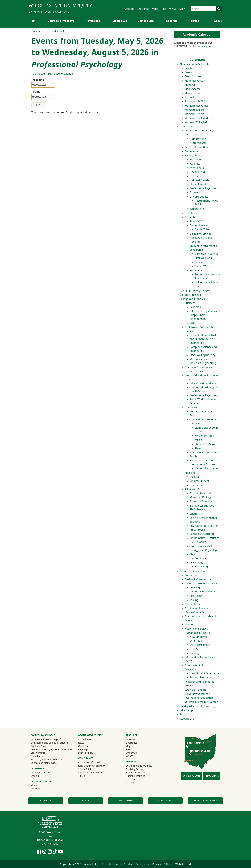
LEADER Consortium (202, 534)
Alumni (39, 785)
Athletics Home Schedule (194, 64)
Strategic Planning (196, 690)
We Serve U (196, 159)
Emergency (142, 864)
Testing (194, 600)
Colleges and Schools (192, 299)
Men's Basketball (195, 81)
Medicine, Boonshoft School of (47, 759)
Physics (194, 554)
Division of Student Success (201, 583)
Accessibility (91, 864)
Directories (143, 9)
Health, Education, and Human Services (51, 749)
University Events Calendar (49, 12)
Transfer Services (205, 591)
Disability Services (200, 234)
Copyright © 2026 (70, 864)
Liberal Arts (191, 408)
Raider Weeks (203, 266)
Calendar (129, 9)
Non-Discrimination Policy (92, 766)
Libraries (130, 779)
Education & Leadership (204, 383)
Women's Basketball (197, 106)
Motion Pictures (204, 436)
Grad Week (196, 135)
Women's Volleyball (196, 122)
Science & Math (194, 489)
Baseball (190, 68)
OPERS (194, 649)
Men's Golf (191, 85)
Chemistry (196, 514)
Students (190, 217)
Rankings (83, 749)
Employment (125, 801)
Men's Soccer (192, 89)
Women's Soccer (194, 110)
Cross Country (193, 76)
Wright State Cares (205, 801)
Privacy (156, 864)
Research (171, 21)
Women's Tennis (194, 114)
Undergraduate (199, 197)
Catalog (35, 776)
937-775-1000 (50, 844)
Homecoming (198, 139)
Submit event (39, 74)
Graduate (195, 176)
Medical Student (199, 481)
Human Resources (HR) (198, 633)
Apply (182, 9)
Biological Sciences (201, 501)
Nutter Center (198, 143)
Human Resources (135, 776)
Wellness (195, 164)
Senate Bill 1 (85, 769)
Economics (196, 307)
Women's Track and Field (199, 118)
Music (198, 440)
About (218, 21)
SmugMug (136, 753)
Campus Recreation (196, 147)
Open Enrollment (200, 645)
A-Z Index (46, 801)
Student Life (187, 719)
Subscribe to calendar (61, 74)
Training (195, 653)
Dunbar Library (194, 604)
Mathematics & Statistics (204, 538)
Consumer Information (90, 762)
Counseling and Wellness (139, 766)
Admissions (93, 21)
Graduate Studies (40, 746)
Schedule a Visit (191, 776)
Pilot (163, 9)
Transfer (195, 192)
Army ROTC (196, 221)
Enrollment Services (136, 772)
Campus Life (146, 21)
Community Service (206, 254)
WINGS (173, 9)
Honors (189, 624)
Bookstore (191, 575)
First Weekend (203, 258)
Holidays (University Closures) (197, 706)
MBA (192, 323)
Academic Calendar (197, 34)
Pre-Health (196, 596)
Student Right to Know (90, 772)
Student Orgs (198, 270)
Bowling (189, 72)
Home (35, 31)
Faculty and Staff (194, 155)
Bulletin (194, 477)
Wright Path (197, 209)
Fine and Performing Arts (205, 420)
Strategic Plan (85, 753)
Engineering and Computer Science (49, 743)
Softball (189, 97)
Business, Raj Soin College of (46, 739)
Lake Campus (188, 710)
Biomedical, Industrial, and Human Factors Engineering (203, 339)
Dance (199, 424)
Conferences (192, 151)
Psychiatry (196, 485)
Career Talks (202, 229)
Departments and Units (193, 571)
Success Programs (201, 677)
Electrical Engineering (203, 355)
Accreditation (85, 739)
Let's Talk (190, 213)
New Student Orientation (205, 673)
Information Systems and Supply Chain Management (205, 315)
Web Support (183, 864)
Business (190, 303)
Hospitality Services (196, 629)
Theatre (199, 448)
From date (38, 80)
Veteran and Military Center (201, 702)
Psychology (196, 563)
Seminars (200, 558)
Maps (155, 9)
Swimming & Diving (196, 101)
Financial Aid (197, 172)
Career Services (199, 225)
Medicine (190, 473)
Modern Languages (206, 468)
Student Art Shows (206, 444)
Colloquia (200, 542)
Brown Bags (202, 567)
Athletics (196, 22)
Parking (130, 783)
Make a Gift (165, 801)
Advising (195, 587)
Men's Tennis (192, 93)
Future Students (194, 168)
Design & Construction (198, 579)
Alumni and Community (199, 131)
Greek (198, 262)
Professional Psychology (204, 188)
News (81, 743)
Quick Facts (84, 746)
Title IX (82, 776)
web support (205, 46)
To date (36, 92)
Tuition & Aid (119, 21)
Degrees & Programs (61, 21)
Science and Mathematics (44, 763)
